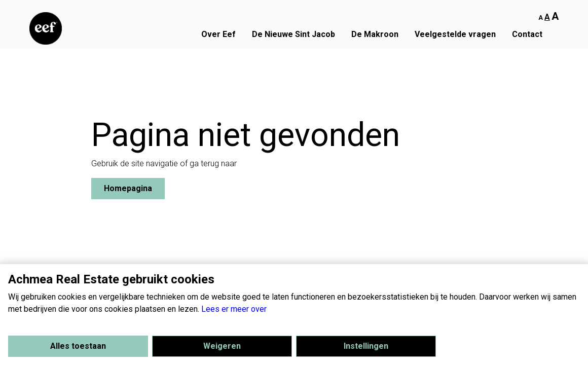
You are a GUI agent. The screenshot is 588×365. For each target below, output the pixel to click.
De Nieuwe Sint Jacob (293, 34)
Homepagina (128, 188)
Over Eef (218, 34)
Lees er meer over (234, 309)
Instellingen (366, 346)
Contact (527, 34)
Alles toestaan (78, 346)
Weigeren (222, 346)
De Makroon (375, 34)
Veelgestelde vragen (455, 34)
